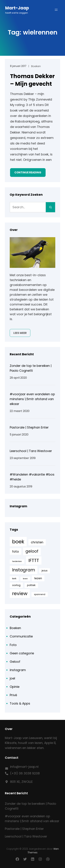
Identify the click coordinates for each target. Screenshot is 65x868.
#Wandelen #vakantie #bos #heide (32, 477)
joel (12, 678)
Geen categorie (22, 653)
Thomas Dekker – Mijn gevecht (32, 80)
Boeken (36, 66)
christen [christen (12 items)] (37, 542)
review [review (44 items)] (20, 593)
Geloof (15, 662)
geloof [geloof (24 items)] (32, 551)
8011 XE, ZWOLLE (21, 782)
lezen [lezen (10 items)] (38, 578)
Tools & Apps (20, 703)
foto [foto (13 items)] (16, 551)
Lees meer (20, 333)
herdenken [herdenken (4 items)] (17, 561)
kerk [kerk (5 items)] (14, 578)
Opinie (15, 687)
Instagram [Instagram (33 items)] (24, 570)
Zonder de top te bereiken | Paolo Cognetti (31, 368)
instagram (18, 670)
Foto (13, 645)
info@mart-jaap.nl (24, 767)
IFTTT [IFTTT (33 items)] (34, 560)
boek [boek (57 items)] (18, 542)
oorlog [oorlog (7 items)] (16, 585)
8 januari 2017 (18, 66)
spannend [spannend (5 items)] (40, 594)
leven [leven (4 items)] (25, 579)
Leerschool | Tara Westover (31, 451)
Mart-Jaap (17, 8)
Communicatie (21, 636)
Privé (13, 695)
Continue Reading (28, 172)
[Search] (50, 207)
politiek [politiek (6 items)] (31, 585)
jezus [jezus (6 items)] (45, 571)
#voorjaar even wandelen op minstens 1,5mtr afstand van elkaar (32, 399)
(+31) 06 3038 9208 (25, 773)
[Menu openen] (56, 10)
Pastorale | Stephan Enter (29, 427)
